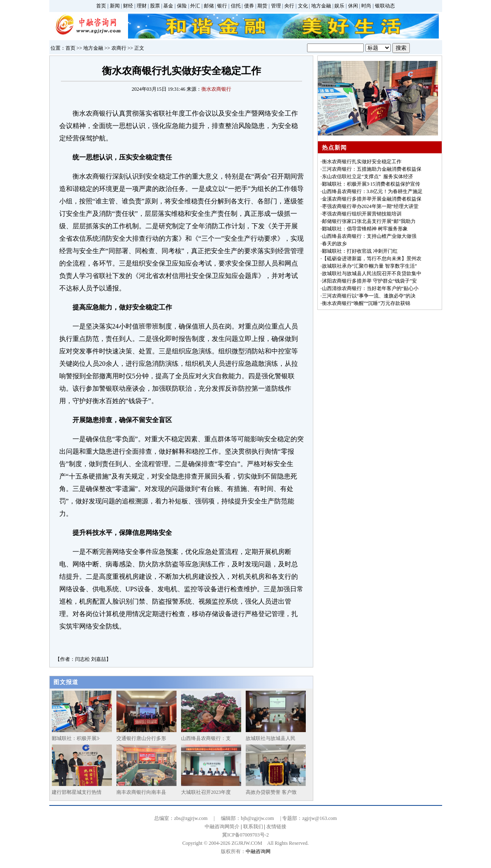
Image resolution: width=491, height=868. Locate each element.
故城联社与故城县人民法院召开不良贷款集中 (372, 273)
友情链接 (276, 827)
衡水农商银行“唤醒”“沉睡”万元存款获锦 (366, 303)
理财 (142, 6)
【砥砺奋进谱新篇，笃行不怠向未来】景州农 (372, 259)
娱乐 (339, 6)
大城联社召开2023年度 (206, 792)
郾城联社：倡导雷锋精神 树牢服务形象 (365, 229)
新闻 (115, 6)
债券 (249, 6)
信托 (236, 6)
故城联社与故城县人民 (271, 738)
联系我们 (253, 827)
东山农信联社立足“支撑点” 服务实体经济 (368, 177)
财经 (128, 6)
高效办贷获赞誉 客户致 (271, 792)
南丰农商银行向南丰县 (141, 792)
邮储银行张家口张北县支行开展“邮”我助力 (369, 221)
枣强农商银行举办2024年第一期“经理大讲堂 (370, 206)
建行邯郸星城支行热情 (77, 792)
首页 (101, 6)
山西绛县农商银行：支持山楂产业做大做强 (369, 236)
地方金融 (321, 6)
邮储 (209, 6)
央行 (289, 6)
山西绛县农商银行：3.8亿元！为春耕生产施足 (372, 191)
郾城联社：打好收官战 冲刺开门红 (360, 251)
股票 (155, 6)
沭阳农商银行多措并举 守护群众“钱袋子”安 (370, 281)
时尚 (366, 6)
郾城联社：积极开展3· (76, 738)
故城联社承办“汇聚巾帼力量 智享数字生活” (370, 266)
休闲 (353, 6)
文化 (303, 6)
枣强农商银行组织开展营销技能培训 (362, 214)
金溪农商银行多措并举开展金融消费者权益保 (372, 199)
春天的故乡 (334, 244)
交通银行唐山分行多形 (141, 738)
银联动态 (385, 6)
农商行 (119, 48)
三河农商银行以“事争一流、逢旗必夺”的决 (369, 296)
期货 (262, 6)
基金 (168, 6)
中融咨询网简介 (222, 827)
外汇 (195, 6)
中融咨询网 (258, 851)
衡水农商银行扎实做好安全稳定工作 (362, 162)
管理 (276, 6)
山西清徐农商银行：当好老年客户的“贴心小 (370, 288)
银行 (222, 6)
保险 (182, 6)
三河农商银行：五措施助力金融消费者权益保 (372, 169)
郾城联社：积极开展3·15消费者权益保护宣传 (371, 184)
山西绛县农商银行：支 (206, 738)
